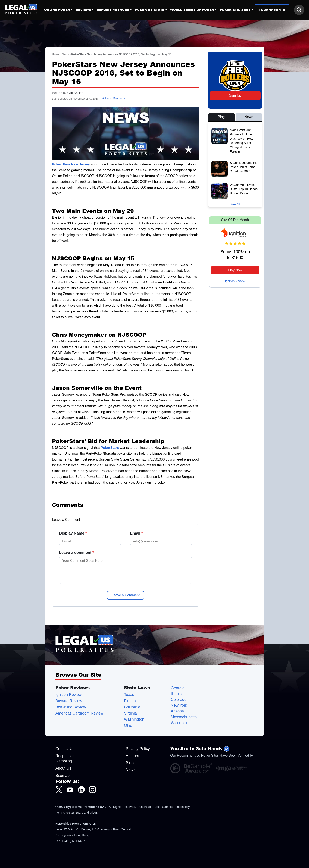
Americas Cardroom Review (79, 713)
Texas (129, 695)
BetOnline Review (71, 707)
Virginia (130, 713)
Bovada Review (69, 701)
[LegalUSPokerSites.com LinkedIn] (81, 790)
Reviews (83, 10)
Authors (132, 756)
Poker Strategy (235, 10)
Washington (134, 719)
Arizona (177, 711)
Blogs (131, 763)
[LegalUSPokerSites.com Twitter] (59, 790)
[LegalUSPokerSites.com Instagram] (92, 790)
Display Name (73, 533)
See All (235, 204)
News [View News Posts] (249, 117)
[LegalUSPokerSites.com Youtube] (70, 790)
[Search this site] (299, 10)
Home (56, 54)
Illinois (176, 694)
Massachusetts (184, 717)
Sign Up (235, 95)
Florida (130, 701)
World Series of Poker (192, 10)
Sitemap (62, 776)
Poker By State (150, 10)
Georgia (178, 688)
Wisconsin (180, 723)
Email (136, 533)
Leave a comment (76, 553)
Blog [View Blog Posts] (221, 117)
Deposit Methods (113, 10)
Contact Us (65, 749)
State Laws (137, 688)
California (132, 707)
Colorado (179, 700)
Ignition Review (235, 281)
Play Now (235, 270)
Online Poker (57, 10)
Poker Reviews (73, 688)
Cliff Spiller (75, 93)
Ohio (128, 726)
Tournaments (272, 10)
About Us (63, 768)
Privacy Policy (138, 749)
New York (179, 705)
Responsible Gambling (66, 758)
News (65, 54)
